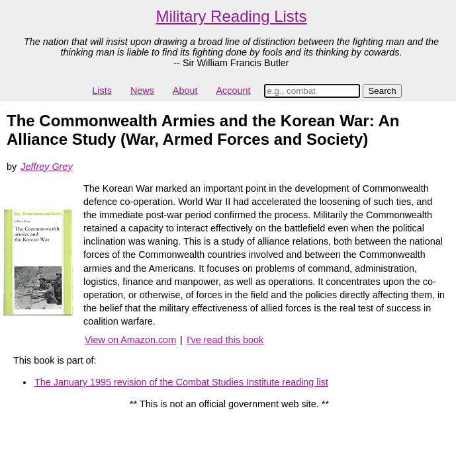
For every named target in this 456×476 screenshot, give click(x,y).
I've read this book (225, 340)
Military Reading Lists (231, 16)
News (142, 91)
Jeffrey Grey (46, 167)
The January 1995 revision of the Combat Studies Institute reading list (181, 382)
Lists (102, 91)
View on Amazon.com (130, 340)
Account (233, 91)
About (185, 91)
